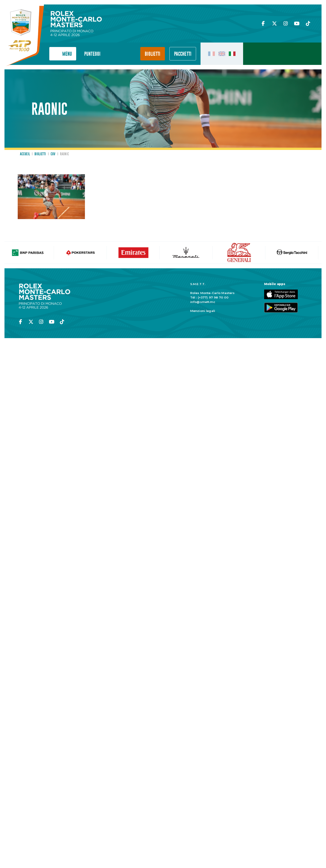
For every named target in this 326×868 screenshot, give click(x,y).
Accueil (25, 154)
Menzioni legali (203, 311)
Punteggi (92, 54)
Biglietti (152, 54)
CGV (53, 154)
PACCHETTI (183, 54)
